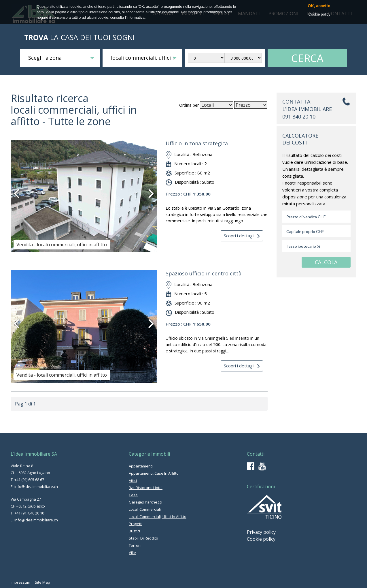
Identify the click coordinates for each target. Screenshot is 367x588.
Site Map (42, 582)
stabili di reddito (143, 538)
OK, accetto (319, 6)
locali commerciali (145, 509)
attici (133, 480)
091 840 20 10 (299, 117)
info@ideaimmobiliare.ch (36, 486)
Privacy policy (261, 532)
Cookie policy (261, 539)
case (133, 495)
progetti (136, 524)
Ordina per (189, 105)
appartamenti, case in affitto (154, 473)
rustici (134, 531)
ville (132, 553)
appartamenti (141, 466)
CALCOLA (326, 262)
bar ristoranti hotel (146, 488)
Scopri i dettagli (242, 236)
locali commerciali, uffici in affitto (158, 516)
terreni (135, 545)
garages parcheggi (145, 502)
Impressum (20, 582)
